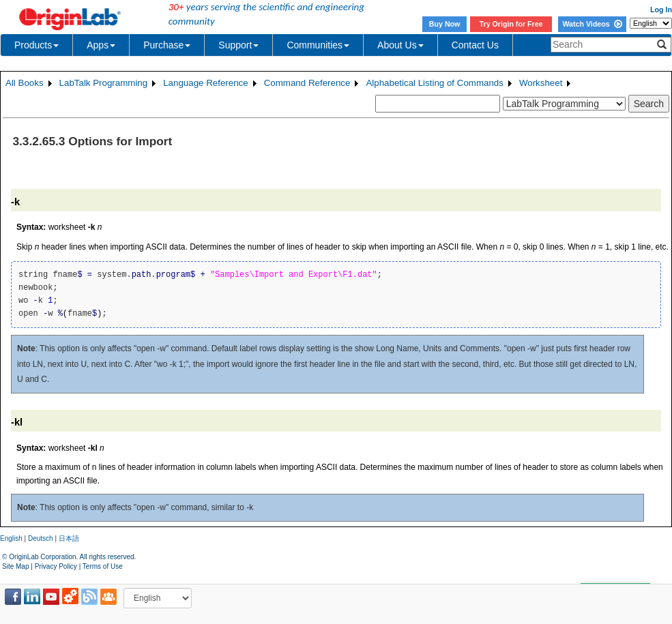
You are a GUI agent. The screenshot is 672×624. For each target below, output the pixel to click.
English (11, 538)
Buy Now (445, 24)
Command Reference (307, 83)
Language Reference (206, 83)
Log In (661, 10)
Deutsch (41, 538)
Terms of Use (103, 566)
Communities (318, 45)
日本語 (69, 538)
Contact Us (475, 45)
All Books (25, 83)
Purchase (167, 45)
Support (238, 45)
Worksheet (541, 83)
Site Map (15, 566)
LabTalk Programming (104, 83)
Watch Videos (592, 24)
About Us (400, 45)
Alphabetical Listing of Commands (435, 83)
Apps (101, 45)
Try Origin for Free (511, 24)
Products (36, 45)
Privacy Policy (56, 566)
